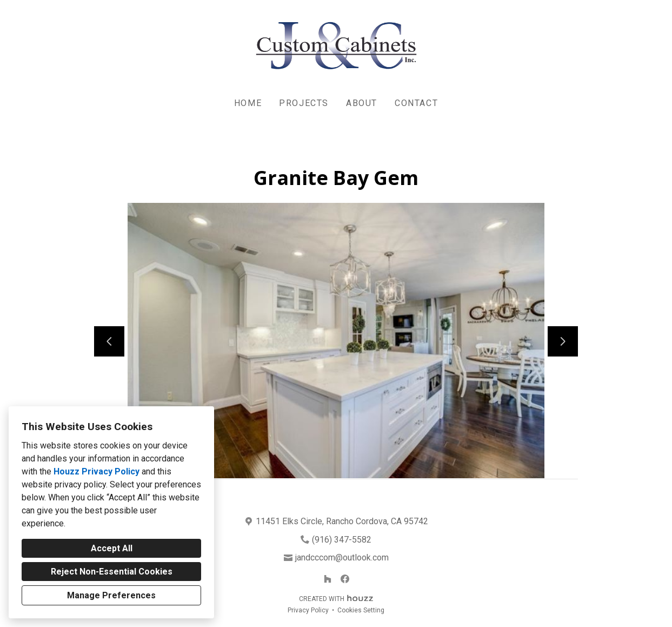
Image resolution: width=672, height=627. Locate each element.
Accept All (112, 548)
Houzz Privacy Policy (97, 471)
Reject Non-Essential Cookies (112, 572)
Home (248, 103)
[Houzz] (328, 579)
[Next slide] (563, 341)
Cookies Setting (361, 610)
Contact (416, 103)
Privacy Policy (308, 610)
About (362, 103)
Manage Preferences (111, 595)
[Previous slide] (109, 341)
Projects (304, 103)
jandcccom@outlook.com (342, 557)
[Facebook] (345, 579)
